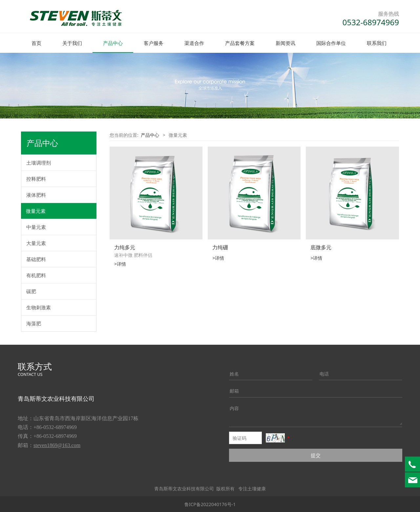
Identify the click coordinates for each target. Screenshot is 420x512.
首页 (36, 43)
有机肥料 (36, 275)
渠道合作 (194, 43)
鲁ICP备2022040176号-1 (210, 504)
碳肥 (31, 291)
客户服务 (154, 43)
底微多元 (321, 247)
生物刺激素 (39, 307)
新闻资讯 (285, 43)
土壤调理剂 (39, 162)
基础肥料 (36, 259)
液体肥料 (36, 195)
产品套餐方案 (240, 43)
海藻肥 (34, 323)
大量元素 (36, 243)
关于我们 (72, 43)
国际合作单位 (331, 43)
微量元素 (36, 211)
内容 (234, 408)
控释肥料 (36, 178)
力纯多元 (125, 247)
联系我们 (377, 43)
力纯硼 (220, 247)
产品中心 (113, 43)
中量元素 (36, 227)
